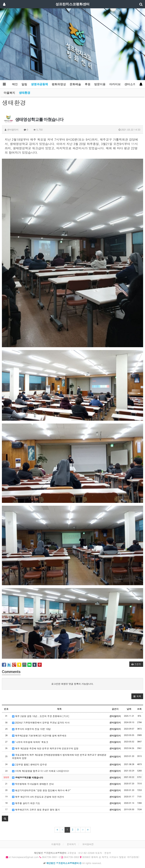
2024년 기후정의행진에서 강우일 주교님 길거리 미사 (41, 722)
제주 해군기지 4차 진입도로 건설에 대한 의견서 (38, 797)
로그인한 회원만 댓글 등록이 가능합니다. (73, 684)
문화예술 (75, 84)
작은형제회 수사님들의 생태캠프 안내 (33, 784)
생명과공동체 (39, 84)
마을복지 (9, 93)
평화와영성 (59, 84)
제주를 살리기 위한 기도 (26, 803)
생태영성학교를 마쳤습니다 (28, 777)
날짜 (129, 709)
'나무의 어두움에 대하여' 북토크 (30, 742)
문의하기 (71, 844)
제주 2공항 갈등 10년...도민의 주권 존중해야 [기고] (41, 716)
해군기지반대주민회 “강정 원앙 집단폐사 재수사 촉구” (41, 790)
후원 (88, 84)
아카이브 (115, 84)
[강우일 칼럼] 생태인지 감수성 (29, 764)
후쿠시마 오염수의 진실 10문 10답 (31, 729)
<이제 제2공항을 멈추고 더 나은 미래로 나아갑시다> (41, 771)
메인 (15, 84)
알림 (24, 84)
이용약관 (56, 844)
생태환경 (25, 93)
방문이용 (100, 84)
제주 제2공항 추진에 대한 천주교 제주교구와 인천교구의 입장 (45, 748)
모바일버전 (88, 844)
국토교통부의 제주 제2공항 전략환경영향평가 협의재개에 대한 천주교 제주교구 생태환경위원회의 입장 (59, 756)
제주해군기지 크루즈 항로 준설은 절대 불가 (36, 810)
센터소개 (130, 84)
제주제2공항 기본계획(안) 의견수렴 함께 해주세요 (39, 735)
